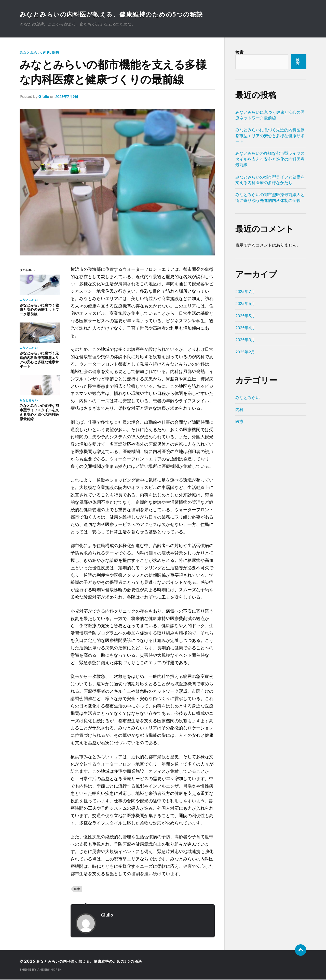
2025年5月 (245, 316)
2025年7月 (245, 292)
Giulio (44, 97)
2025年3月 (245, 340)
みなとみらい (31, 53)
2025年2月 (245, 352)
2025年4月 (245, 328)
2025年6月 (245, 304)
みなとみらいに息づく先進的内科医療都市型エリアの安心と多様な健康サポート (270, 136)
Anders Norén (51, 970)
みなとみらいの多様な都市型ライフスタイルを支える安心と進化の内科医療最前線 (270, 159)
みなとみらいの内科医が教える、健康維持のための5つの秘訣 (120, 14)
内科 (48, 53)
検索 (239, 53)
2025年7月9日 (68, 97)
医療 (58, 53)
